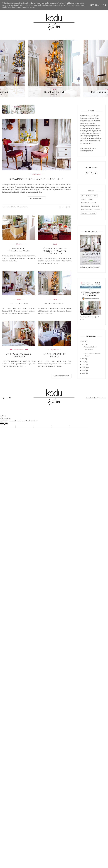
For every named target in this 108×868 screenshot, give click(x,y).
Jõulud (54, 89)
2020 (84, 367)
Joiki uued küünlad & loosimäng (19, 355)
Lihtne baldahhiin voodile (55, 355)
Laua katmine (37, 174)
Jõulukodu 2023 (19, 304)
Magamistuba (55, 350)
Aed (82, 196)
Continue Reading (37, 198)
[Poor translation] (6, 424)
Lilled (94, 203)
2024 (84, 341)
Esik (95, 196)
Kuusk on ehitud (54, 92)
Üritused (92, 213)
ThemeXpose (102, 398)
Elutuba (19, 244)
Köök (90, 199)
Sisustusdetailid (19, 350)
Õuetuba (84, 213)
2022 (84, 362)
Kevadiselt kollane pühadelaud (37, 179)
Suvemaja (97, 210)
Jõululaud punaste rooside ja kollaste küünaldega (55, 251)
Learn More (95, 5)
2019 (84, 370)
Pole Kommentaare (22, 207)
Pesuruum (95, 206)
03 (85, 344)
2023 (84, 359)
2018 (84, 373)
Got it (104, 5)
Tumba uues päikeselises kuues (19, 250)
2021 (84, 365)
